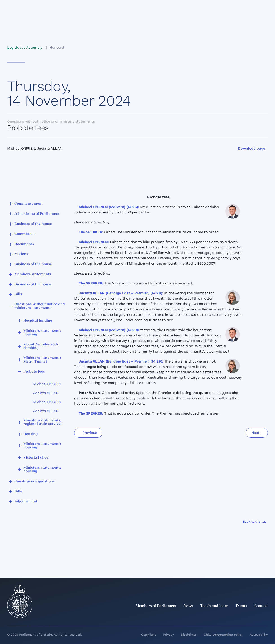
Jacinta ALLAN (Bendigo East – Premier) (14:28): (121, 293)
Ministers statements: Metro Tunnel (42, 360)
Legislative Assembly (25, 47)
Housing (30, 434)
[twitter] (216, 616)
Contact (261, 606)
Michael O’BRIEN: (94, 242)
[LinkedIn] (226, 616)
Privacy (169, 635)
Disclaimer (189, 635)
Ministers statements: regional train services (43, 422)
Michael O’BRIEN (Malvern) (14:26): (109, 207)
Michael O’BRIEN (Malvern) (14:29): (109, 330)
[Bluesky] (265, 616)
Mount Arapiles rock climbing (41, 346)
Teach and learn (214, 606)
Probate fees (34, 372)
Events (241, 606)
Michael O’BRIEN (47, 384)
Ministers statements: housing (42, 333)
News (188, 606)
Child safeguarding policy (223, 635)
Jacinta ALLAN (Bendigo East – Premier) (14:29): (121, 361)
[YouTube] (255, 616)
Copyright (148, 635)
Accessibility (259, 635)
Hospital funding (38, 321)
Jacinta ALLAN (46, 393)
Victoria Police (36, 458)
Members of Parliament (156, 606)
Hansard (57, 47)
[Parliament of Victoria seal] (20, 601)
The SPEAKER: (91, 232)
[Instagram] (235, 616)
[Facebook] (245, 616)
